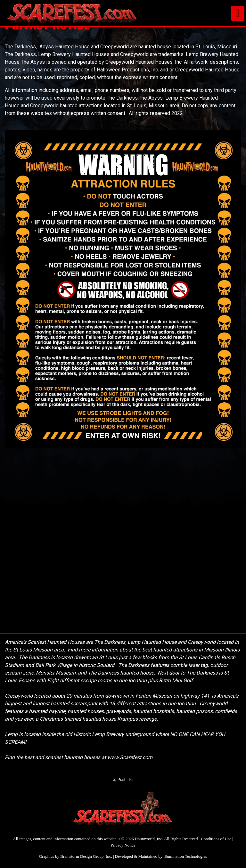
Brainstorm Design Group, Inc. (86, 856)
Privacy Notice (123, 845)
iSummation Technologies (185, 856)
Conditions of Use (216, 839)
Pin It (133, 780)
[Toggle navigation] (238, 13)
